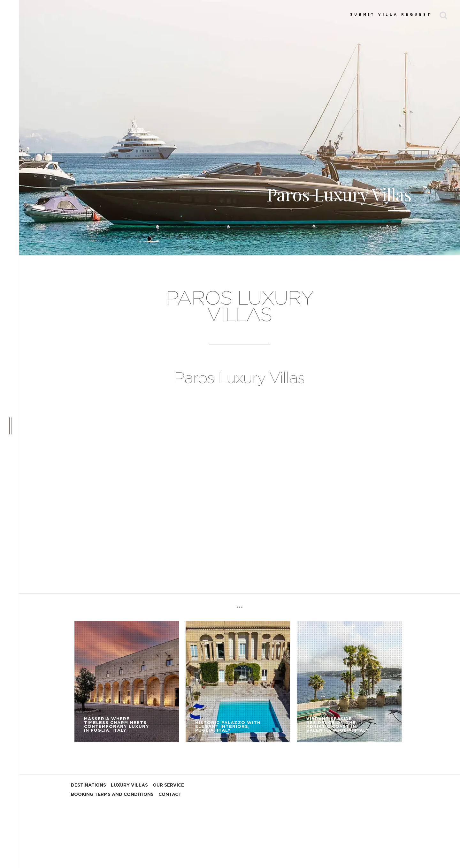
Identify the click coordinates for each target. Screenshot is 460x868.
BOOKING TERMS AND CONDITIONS (112, 795)
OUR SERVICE (168, 785)
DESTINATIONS (88, 785)
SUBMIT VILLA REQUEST (391, 15)
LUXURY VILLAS (129, 785)
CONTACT (170, 795)
